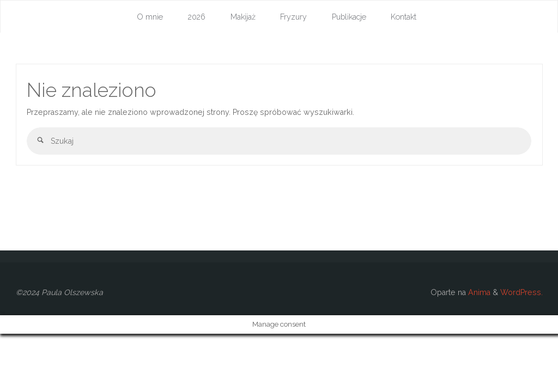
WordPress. (521, 292)
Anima (478, 292)
